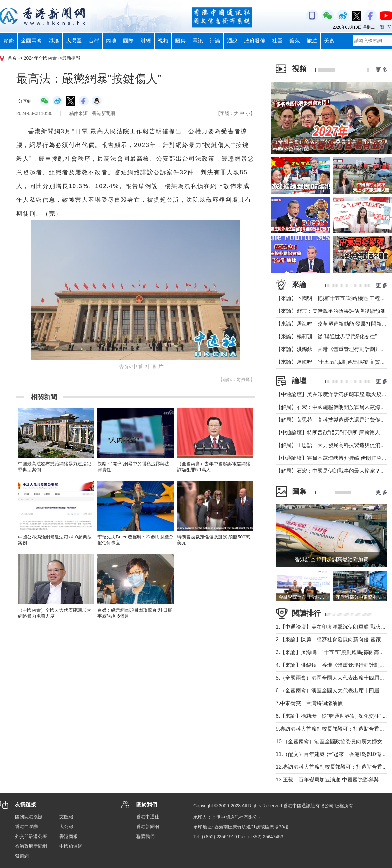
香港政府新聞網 (31, 846)
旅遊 (312, 41)
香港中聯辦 (26, 827)
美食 (329, 41)
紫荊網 (22, 856)
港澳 (54, 41)
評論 (215, 41)
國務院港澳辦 (29, 817)
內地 (111, 41)
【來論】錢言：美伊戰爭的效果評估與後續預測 (331, 311)
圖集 (180, 41)
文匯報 (66, 817)
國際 (128, 41)
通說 (232, 41)
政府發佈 (255, 41)
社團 (277, 41)
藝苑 (295, 41)
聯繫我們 (145, 836)
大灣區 (74, 41)
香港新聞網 (148, 827)
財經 (146, 41)
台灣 (94, 41)
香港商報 (69, 836)
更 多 (382, 70)
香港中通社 (148, 817)
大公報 (66, 827)
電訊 (198, 41)
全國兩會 (31, 41)
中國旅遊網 (71, 846)
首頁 (12, 58)
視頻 (163, 41)
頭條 (9, 41)
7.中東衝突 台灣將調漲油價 (309, 703)
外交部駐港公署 (31, 836)
